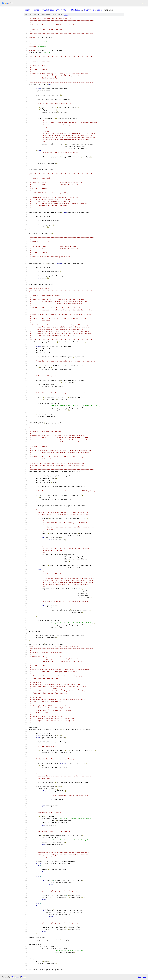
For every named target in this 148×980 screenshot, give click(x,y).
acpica (100, 10)
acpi (93, 10)
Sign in (144, 3)
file (66, 15)
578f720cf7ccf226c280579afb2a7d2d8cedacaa (60, 10)
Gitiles (12, 977)
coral (26, 10)
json (144, 977)
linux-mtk (35, 10)
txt (139, 977)
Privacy (18, 977)
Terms (23, 977)
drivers (87, 10)
